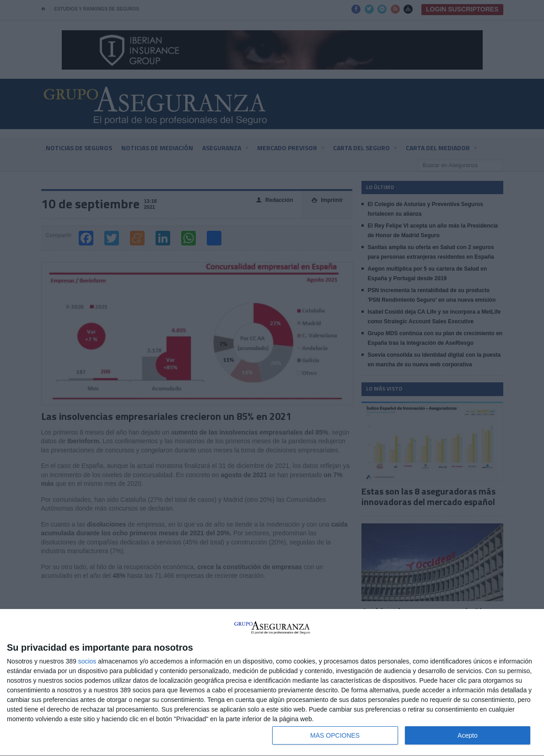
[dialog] (272, 683)
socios (87, 661)
